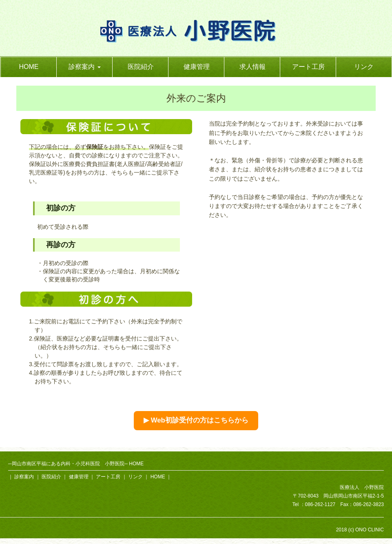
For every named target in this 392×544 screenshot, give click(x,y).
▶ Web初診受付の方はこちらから (196, 420)
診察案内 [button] (84, 67)
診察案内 (24, 477)
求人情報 (252, 67)
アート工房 (308, 67)
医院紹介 (141, 67)
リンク (364, 67)
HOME (29, 67)
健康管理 (197, 67)
